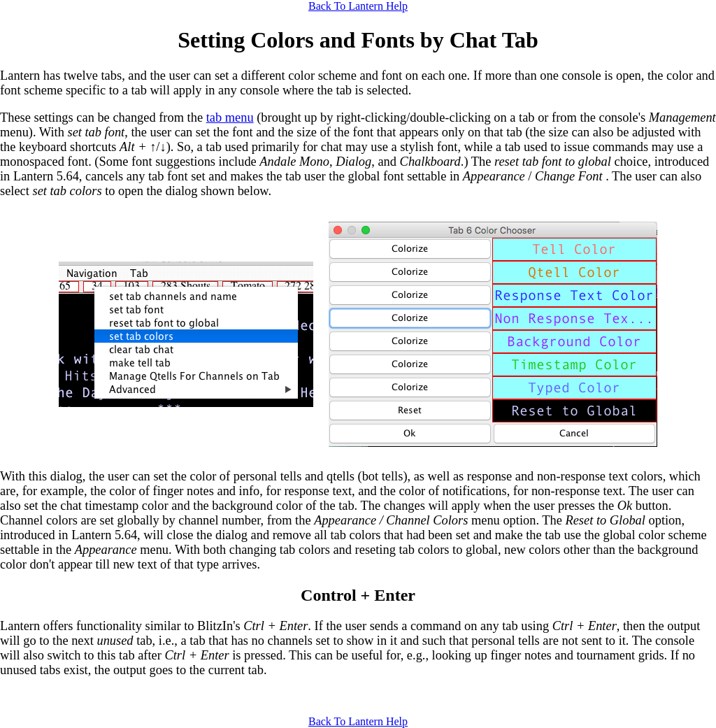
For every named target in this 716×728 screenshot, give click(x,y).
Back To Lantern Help (358, 6)
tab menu (230, 117)
